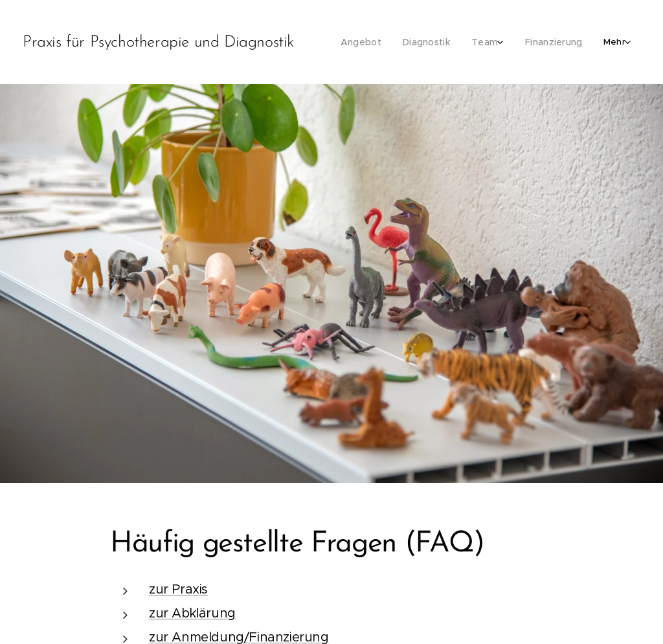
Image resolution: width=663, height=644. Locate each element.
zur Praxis (178, 589)
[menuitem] (371, 42)
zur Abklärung (192, 613)
